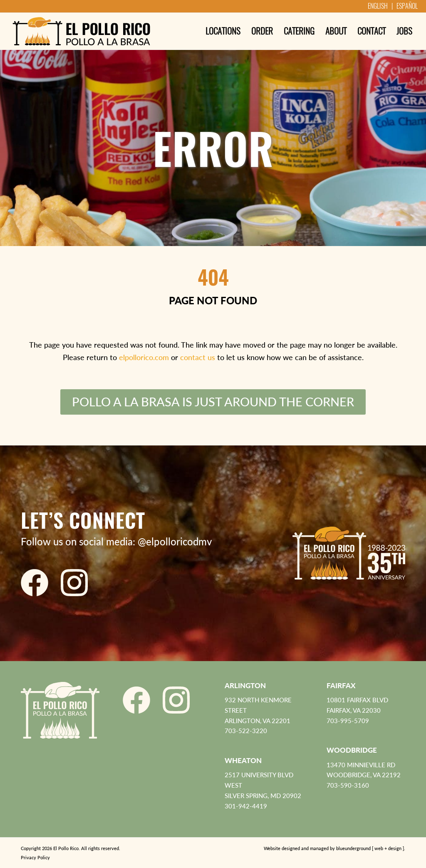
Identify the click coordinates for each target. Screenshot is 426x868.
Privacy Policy (35, 857)
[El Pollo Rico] (81, 31)
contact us (198, 357)
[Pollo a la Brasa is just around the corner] (213, 402)
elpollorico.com (144, 357)
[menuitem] (223, 31)
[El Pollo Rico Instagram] (74, 583)
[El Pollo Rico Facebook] (35, 583)
